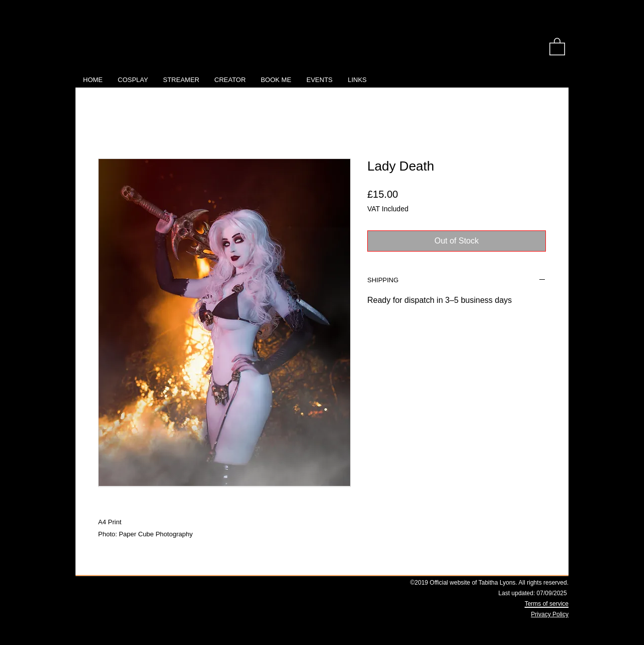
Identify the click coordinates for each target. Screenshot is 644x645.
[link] (557, 46)
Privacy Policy (550, 614)
